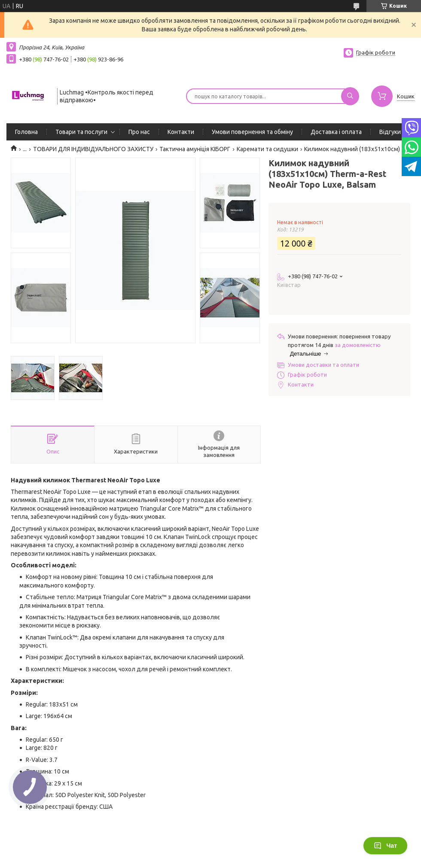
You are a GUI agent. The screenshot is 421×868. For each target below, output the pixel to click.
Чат (385, 846)
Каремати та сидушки (267, 149)
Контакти (181, 132)
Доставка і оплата (336, 132)
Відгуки (390, 132)
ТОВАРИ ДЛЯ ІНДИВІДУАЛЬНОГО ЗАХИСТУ (93, 149)
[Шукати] (350, 96)
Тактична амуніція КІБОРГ (195, 149)
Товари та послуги (81, 132)
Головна (26, 132)
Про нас (139, 132)
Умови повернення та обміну (252, 132)
